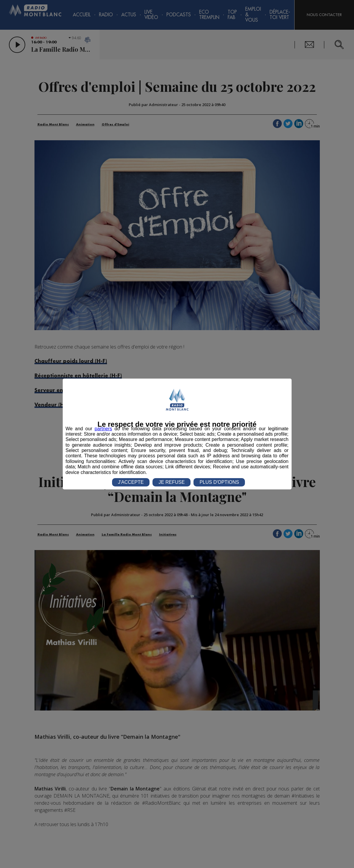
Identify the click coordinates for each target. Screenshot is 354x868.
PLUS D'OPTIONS (219, 482)
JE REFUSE (172, 482)
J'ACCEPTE (131, 482)
